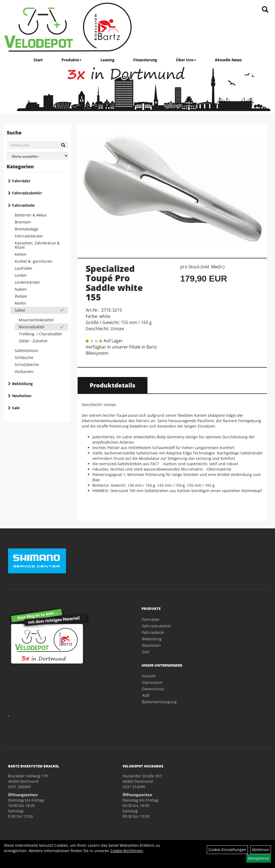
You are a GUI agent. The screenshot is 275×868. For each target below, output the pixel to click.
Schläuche (24, 357)
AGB (145, 695)
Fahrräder (21, 181)
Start (38, 60)
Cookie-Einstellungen (227, 850)
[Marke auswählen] (37, 156)
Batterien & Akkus (31, 215)
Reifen (21, 303)
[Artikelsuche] (265, 10)
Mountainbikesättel (36, 320)
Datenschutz (153, 689)
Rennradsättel (32, 327)
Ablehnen (261, 850)
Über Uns (186, 60)
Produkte (72, 60)
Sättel (20, 310)
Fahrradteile (23, 205)
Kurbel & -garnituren (34, 261)
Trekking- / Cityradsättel (40, 334)
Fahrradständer (29, 236)
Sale (16, 408)
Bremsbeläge (27, 229)
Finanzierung (145, 60)
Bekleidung (22, 384)
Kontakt (148, 676)
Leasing (107, 60)
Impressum (152, 682)
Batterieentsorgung (159, 702)
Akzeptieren (259, 858)
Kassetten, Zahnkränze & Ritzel (37, 245)
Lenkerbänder (27, 282)
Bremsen (23, 222)
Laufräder (24, 268)
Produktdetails (113, 385)
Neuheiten (22, 396)
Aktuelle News (228, 60)
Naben (21, 289)
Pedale (21, 296)
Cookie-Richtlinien (127, 851)
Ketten (21, 254)
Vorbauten (24, 371)
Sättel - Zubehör (33, 341)
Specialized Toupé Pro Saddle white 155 (114, 283)
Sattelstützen (27, 351)
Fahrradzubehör (27, 193)
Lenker (21, 275)
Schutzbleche (27, 364)
